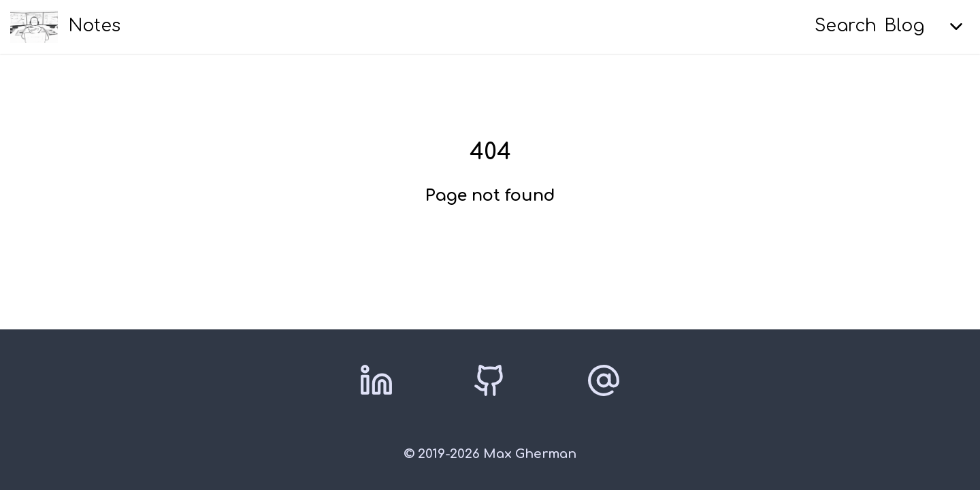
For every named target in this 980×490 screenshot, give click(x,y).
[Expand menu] (956, 27)
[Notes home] (65, 27)
